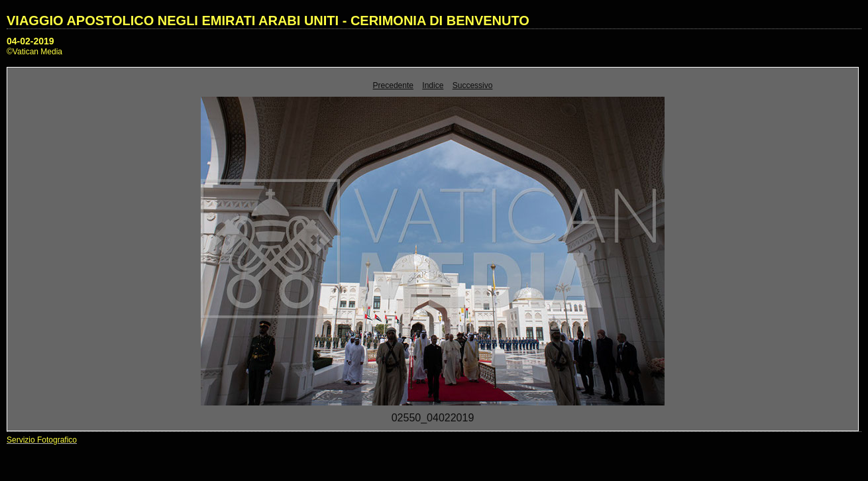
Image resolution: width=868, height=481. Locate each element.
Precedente (393, 85)
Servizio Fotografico (42, 440)
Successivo (473, 85)
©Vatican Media (34, 52)
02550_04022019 (433, 418)
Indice (433, 85)
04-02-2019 (30, 41)
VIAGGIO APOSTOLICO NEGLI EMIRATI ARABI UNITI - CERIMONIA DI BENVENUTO (268, 21)
